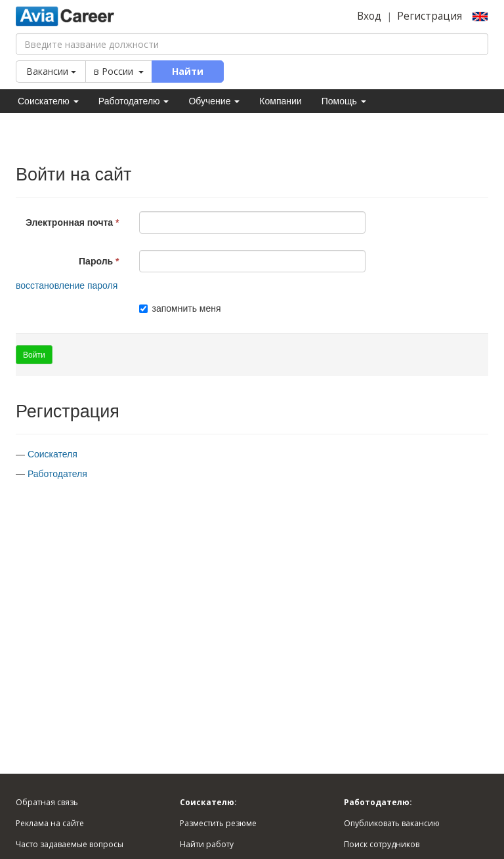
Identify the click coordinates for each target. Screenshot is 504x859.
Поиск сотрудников (382, 844)
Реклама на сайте (50, 823)
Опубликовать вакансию (392, 823)
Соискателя (52, 454)
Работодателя (57, 474)
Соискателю (48, 101)
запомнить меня (180, 308)
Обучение (214, 101)
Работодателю (134, 101)
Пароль (96, 261)
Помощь (344, 101)
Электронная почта (69, 222)
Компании (280, 101)
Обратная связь (47, 802)
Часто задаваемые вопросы (70, 844)
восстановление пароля (67, 285)
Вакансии (51, 71)
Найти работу (207, 844)
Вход (369, 16)
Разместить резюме (218, 823)
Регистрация (430, 16)
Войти (34, 355)
